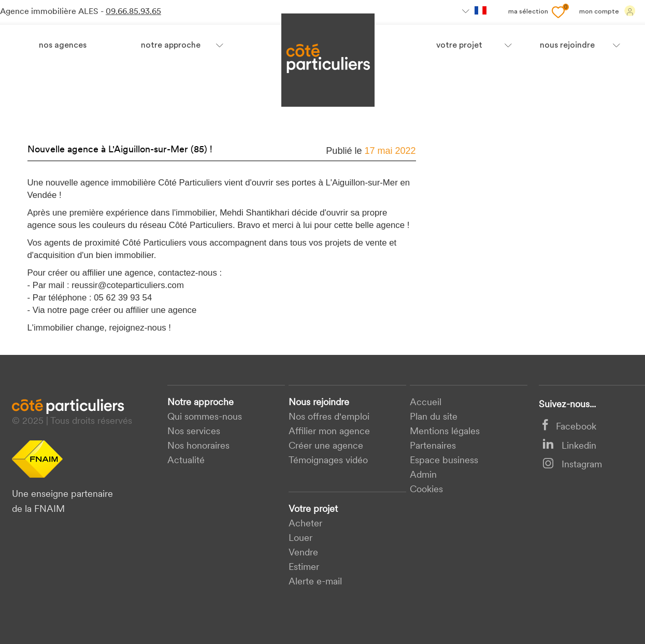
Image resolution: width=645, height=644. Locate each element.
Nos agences (63, 46)
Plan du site (434, 417)
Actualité (186, 461)
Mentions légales (445, 432)
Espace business (444, 461)
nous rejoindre (567, 46)
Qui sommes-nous (205, 417)
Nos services (194, 432)
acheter (305, 524)
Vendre (303, 553)
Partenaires (433, 446)
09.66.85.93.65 (133, 12)
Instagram (572, 465)
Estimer (304, 568)
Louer (300, 539)
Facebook (569, 427)
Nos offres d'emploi (329, 417)
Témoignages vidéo (328, 461)
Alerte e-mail (315, 582)
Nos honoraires (198, 446)
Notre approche (171, 46)
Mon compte (607, 11)
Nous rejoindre (319, 403)
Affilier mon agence (329, 432)
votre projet (459, 46)
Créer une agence (326, 446)
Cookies (426, 490)
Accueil (426, 403)
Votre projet (313, 510)
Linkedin (569, 446)
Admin (423, 475)
